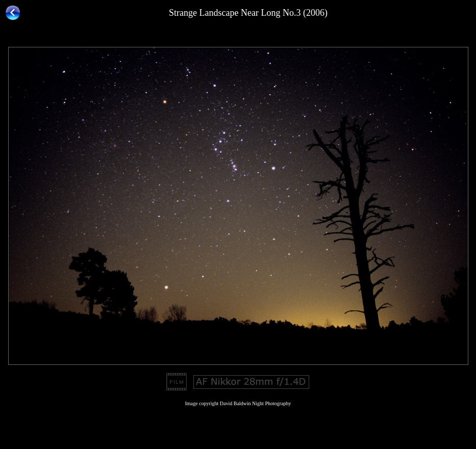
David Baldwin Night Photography (256, 403)
